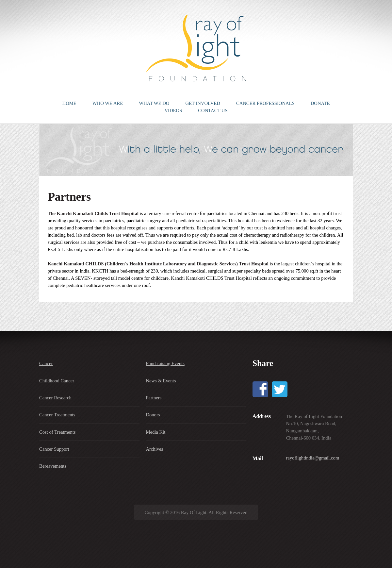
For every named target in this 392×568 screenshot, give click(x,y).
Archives (154, 449)
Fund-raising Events (165, 363)
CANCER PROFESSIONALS (265, 103)
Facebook (260, 389)
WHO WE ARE (108, 103)
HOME (69, 103)
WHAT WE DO (154, 103)
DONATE (320, 103)
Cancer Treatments (57, 415)
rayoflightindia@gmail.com (312, 458)
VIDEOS (173, 110)
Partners (154, 398)
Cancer (46, 363)
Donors (153, 415)
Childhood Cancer (57, 381)
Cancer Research (55, 398)
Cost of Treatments (57, 432)
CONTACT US (213, 110)
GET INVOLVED (203, 103)
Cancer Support (54, 449)
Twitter (280, 389)
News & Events (161, 381)
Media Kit (155, 432)
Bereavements (53, 466)
